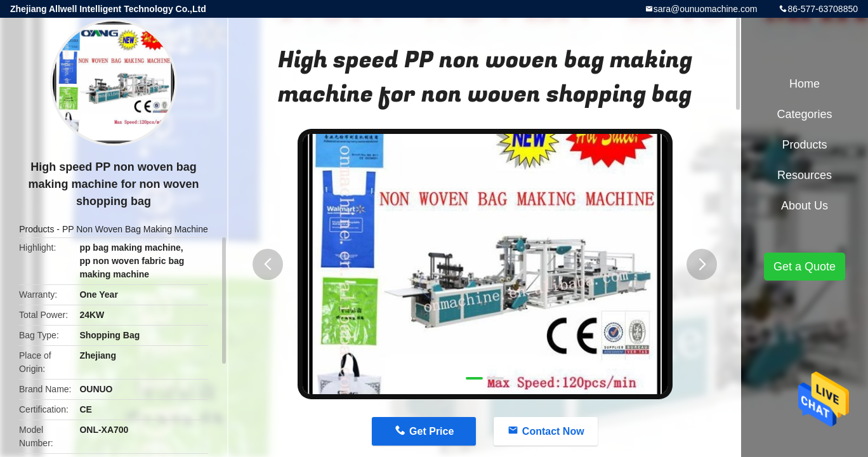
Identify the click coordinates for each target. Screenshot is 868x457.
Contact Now (553, 431)
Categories (804, 114)
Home (805, 84)
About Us (805, 206)
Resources (805, 175)
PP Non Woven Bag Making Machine (135, 229)
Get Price (431, 431)
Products (36, 229)
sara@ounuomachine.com (706, 9)
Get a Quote (805, 267)
